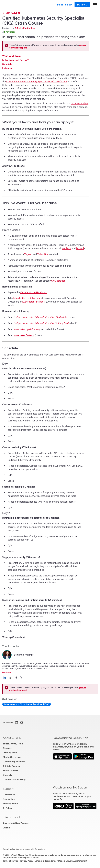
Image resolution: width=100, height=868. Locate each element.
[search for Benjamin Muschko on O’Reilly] (21, 678)
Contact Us (9, 795)
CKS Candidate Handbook (34, 292)
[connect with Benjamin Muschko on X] (10, 678)
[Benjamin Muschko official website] (16, 678)
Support (8, 789)
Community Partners (14, 762)
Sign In (69, 5)
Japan (6, 828)
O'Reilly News (10, 753)
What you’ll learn (11, 56)
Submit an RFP (11, 771)
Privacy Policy (10, 804)
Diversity (8, 775)
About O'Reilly (12, 738)
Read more (7, 672)
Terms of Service (11, 861)
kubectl (80, 248)
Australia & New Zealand (16, 823)
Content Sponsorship (14, 779)
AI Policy (7, 808)
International (11, 817)
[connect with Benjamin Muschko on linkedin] (4, 678)
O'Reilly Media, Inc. (25, 28)
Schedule (7, 64)
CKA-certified (58, 281)
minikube (66, 248)
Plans (60, 5)
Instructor (8, 68)
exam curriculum (80, 103)
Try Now (82, 5)
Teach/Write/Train (13, 744)
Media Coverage (12, 757)
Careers (7, 748)
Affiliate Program (12, 766)
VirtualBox (43, 254)
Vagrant (28, 254)
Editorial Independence (46, 861)
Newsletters (9, 799)
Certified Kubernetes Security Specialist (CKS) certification (37, 81)
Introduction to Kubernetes (27, 298)
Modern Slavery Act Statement (73, 861)
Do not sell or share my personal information (24, 849)
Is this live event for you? (15, 60)
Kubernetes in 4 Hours (34, 302)
